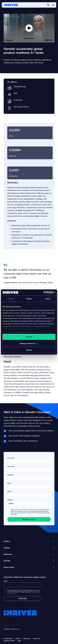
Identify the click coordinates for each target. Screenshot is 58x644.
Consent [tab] (10, 299)
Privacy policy (8, 639)
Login (20, 641)
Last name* (29, 469)
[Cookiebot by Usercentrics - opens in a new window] (46, 292)
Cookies (18, 639)
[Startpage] (11, 5)
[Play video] (29, 28)
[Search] (48, 5)
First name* (29, 461)
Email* (29, 486)
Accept (29, 337)
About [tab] (48, 299)
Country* (29, 502)
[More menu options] (53, 5)
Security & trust (9, 641)
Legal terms (37, 639)
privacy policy (20, 513)
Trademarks (26, 639)
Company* (29, 477)
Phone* (29, 494)
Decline (29, 350)
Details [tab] (29, 299)
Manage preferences (29, 343)
